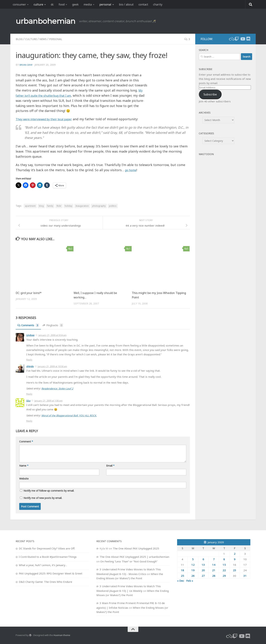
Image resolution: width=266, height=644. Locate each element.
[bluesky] (231, 39)
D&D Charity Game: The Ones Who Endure (46, 581)
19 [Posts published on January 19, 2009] (193, 570)
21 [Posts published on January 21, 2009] (214, 570)
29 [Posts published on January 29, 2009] (224, 575)
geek (75, 4)
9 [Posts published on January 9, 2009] (235, 559)
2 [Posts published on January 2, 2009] (235, 553)
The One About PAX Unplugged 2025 (136, 548)
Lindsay (30, 335)
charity (158, 4)
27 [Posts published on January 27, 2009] (203, 575)
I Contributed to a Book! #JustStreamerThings (48, 556)
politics (113, 206)
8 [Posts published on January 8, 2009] (224, 559)
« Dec (181, 580)
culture (38, 4)
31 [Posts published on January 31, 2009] (245, 575)
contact (143, 4)
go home (132, 170)
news (45, 39)
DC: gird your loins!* (30, 293)
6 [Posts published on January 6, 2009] (203, 559)
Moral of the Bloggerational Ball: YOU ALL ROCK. (71, 415)
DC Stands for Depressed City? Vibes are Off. (47, 548)
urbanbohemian (46, 21)
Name (24, 465)
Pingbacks (56, 325)
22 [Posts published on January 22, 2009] (224, 570)
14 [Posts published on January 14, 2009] (214, 564)
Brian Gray (27, 65)
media (88, 4)
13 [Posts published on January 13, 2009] (203, 564)
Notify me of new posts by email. (43, 498)
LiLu (28, 400)
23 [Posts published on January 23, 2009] (235, 570)
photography (99, 206)
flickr (59, 206)
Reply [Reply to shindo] (29, 394)
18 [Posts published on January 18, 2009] (182, 570)
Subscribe (210, 94)
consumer (19, 4)
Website (24, 478)
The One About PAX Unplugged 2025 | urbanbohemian (134, 556)
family (50, 206)
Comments (29, 325)
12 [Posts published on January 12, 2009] (193, 564)
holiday (68, 206)
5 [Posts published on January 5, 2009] (193, 559)
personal (105, 4)
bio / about (126, 4)
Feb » (190, 580)
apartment (30, 206)
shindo (30, 366)
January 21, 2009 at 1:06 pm (48, 400)
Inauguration (82, 206)
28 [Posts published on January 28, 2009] (214, 575)
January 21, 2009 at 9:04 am (52, 335)
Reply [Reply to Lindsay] (29, 360)
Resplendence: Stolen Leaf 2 (58, 388)
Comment (26, 441)
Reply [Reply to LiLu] (29, 420)
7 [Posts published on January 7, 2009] (214, 559)
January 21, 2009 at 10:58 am (52, 366)
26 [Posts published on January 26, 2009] (193, 575)
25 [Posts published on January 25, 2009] (182, 575)
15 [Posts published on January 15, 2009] (224, 564)
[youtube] (243, 39)
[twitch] (237, 39)
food (62, 4)
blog (19, 39)
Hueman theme (62, 635)
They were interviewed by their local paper (49, 119)
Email (110, 465)
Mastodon (206, 154)
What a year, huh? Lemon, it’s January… (43, 565)
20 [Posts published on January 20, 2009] (203, 570)
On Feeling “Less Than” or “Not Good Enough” (129, 561)
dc (52, 4)
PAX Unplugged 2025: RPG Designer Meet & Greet (51, 573)
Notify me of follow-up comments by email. (49, 490)
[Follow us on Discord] (248, 39)
